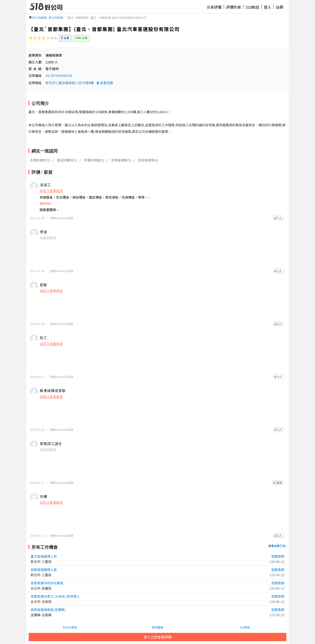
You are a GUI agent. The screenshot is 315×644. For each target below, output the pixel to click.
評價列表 (234, 7)
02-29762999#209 (59, 76)
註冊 (280, 7)
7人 (280, 218)
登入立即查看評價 (157, 637)
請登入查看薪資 (51, 191)
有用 (279, 483)
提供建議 (157, 627)
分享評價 (214, 7)
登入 (268, 7)
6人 (280, 430)
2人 (280, 271)
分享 (66, 38)
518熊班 (252, 7)
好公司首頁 (70, 627)
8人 (280, 324)
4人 (280, 377)
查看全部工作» (277, 546)
